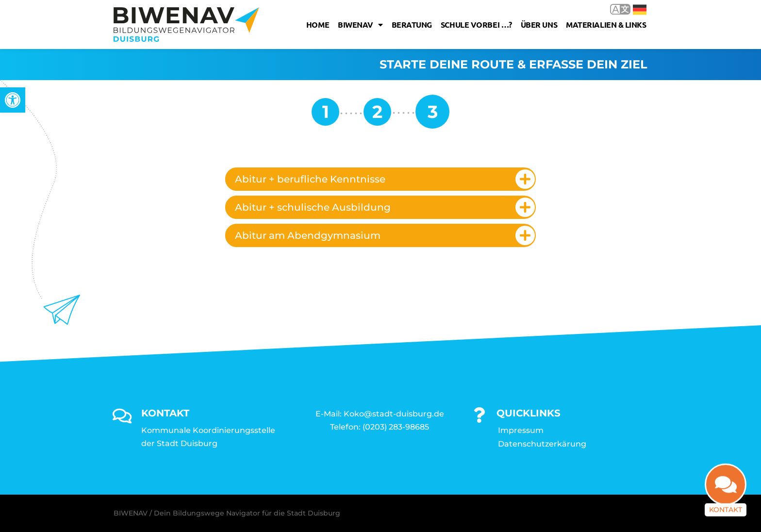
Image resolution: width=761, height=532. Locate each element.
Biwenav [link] (360, 25)
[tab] (380, 179)
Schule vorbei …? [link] (476, 25)
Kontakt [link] (726, 513)
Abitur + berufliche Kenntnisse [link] (310, 179)
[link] (13, 100)
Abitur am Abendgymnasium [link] (308, 235)
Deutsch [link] (640, 10)
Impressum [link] (521, 430)
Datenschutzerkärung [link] (542, 444)
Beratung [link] (412, 25)
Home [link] (318, 25)
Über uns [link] (539, 25)
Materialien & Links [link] (606, 25)
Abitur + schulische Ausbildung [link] (313, 207)
